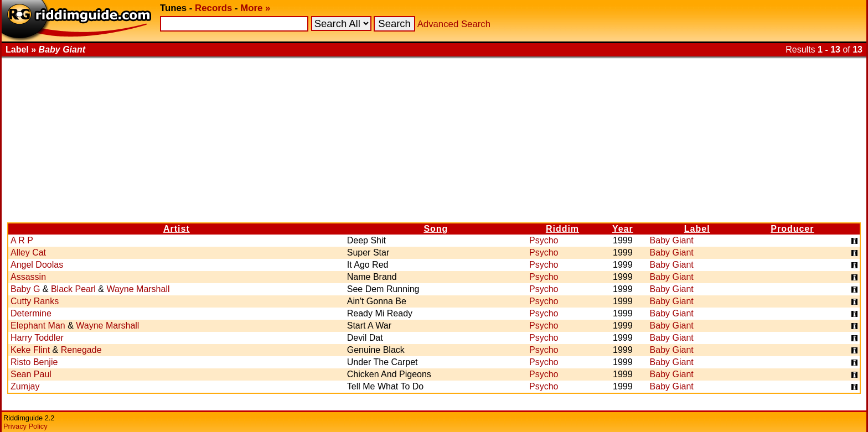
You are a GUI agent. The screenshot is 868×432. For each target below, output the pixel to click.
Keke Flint (30, 350)
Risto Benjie (34, 362)
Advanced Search (454, 24)
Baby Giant (672, 240)
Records (213, 8)
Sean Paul (31, 374)
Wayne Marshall (138, 289)
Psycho (544, 240)
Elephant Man (38, 326)
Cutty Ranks (35, 301)
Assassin (28, 277)
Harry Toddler (37, 338)
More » (255, 8)
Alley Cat (28, 253)
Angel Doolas (37, 265)
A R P (22, 240)
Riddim (562, 229)
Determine (31, 313)
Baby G (25, 289)
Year (623, 229)
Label (697, 229)
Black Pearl (73, 289)
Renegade (81, 350)
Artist (177, 229)
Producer (792, 229)
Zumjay (25, 386)
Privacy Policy (25, 426)
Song (436, 229)
